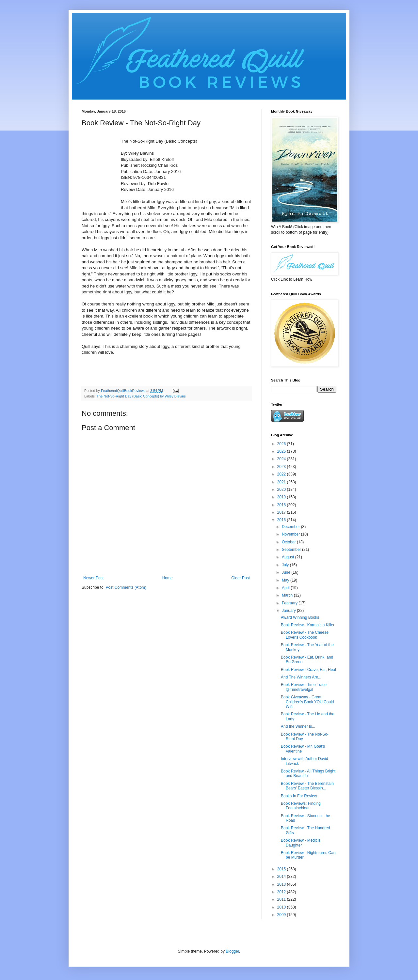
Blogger (232, 951)
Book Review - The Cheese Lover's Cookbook (305, 635)
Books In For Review (299, 796)
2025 (282, 451)
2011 (282, 899)
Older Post (241, 578)
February (290, 603)
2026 (282, 444)
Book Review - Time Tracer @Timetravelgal (304, 687)
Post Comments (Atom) (126, 587)
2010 (282, 907)
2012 (282, 892)
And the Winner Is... (298, 726)
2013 (282, 884)
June (287, 572)
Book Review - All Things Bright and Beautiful (308, 773)
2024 (282, 459)
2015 (282, 869)
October (289, 542)
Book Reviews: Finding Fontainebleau (301, 806)
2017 (282, 512)
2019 (282, 497)
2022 (282, 474)
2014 (282, 877)
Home (168, 578)
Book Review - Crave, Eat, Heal (308, 670)
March (288, 595)
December (291, 527)
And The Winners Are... (301, 677)
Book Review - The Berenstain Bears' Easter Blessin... (307, 786)
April (286, 588)
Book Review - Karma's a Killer (308, 625)
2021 (282, 482)
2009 (282, 915)
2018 (282, 505)
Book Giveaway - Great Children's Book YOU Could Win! (307, 702)
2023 (282, 467)
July (286, 565)
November (291, 534)
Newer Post (93, 578)
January (289, 611)
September (292, 550)
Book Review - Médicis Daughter (301, 843)
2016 (282, 520)
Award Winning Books (300, 617)
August (289, 557)
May (286, 580)
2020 (282, 490)
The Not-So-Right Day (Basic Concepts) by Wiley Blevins (141, 396)
